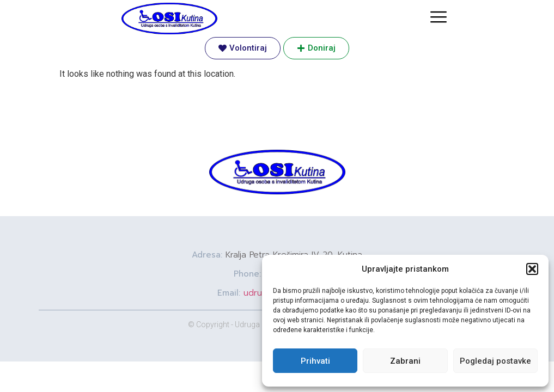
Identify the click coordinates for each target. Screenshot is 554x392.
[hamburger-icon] (438, 18)
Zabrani (405, 361)
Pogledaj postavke (495, 361)
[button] (532, 269)
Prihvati (315, 361)
